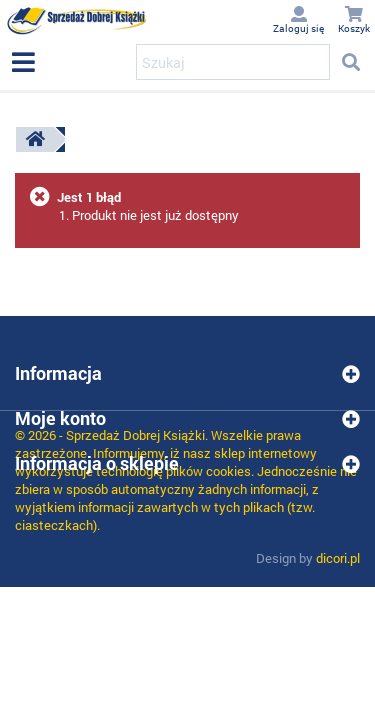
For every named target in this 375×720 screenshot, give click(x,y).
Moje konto (60, 418)
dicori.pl (338, 558)
